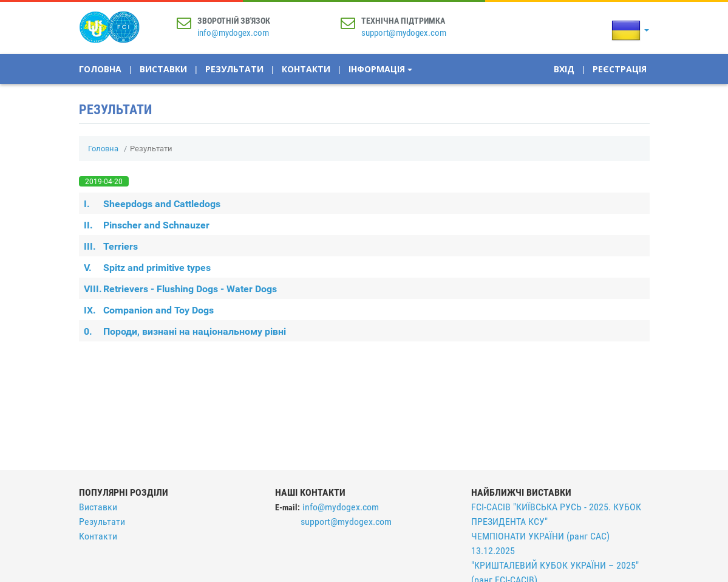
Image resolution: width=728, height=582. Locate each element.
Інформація (380, 69)
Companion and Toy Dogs (149, 310)
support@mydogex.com (404, 33)
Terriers (111, 246)
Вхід (564, 69)
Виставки (163, 69)
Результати (234, 69)
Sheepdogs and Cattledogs (152, 204)
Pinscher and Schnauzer (147, 225)
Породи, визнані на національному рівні (185, 331)
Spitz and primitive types (147, 268)
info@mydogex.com (233, 33)
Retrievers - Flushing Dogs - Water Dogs (180, 289)
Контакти (306, 69)
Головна (100, 69)
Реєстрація (620, 69)
